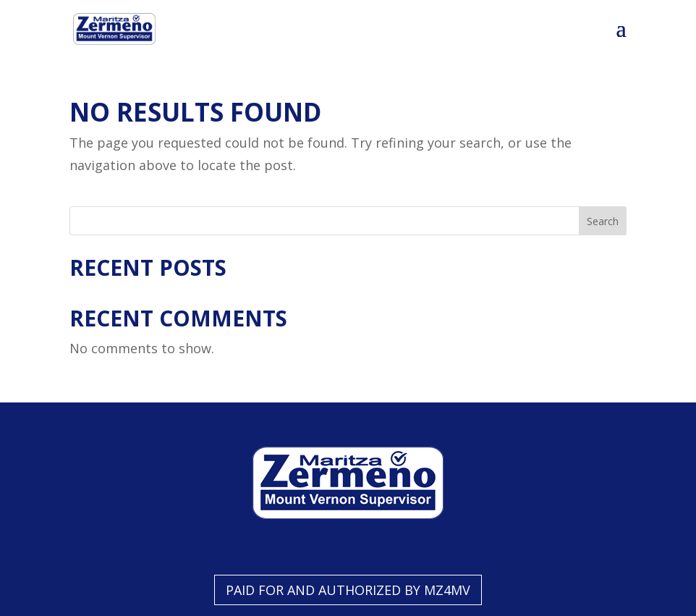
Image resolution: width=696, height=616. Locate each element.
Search (603, 221)
